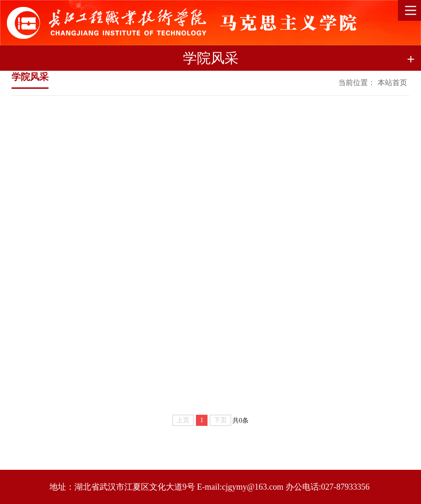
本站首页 (392, 83)
